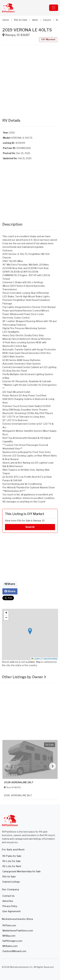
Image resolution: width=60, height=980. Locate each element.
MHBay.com (9, 936)
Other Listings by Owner (24, 677)
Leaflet (36, 659)
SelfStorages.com (12, 941)
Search (30, 527)
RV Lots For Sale (12, 861)
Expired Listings (11, 882)
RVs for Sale (9, 877)
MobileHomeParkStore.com (18, 931)
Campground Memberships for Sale (22, 871)
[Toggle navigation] (54, 8)
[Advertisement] (30, 80)
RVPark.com (9, 925)
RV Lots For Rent (12, 866)
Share (10, 584)
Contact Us (8, 896)
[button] (30, 631)
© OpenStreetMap (49, 659)
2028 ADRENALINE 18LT (19, 782)
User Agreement (12, 911)
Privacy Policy (10, 906)
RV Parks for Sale (12, 856)
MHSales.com (10, 946)
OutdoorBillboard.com (14, 951)
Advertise (8, 901)
